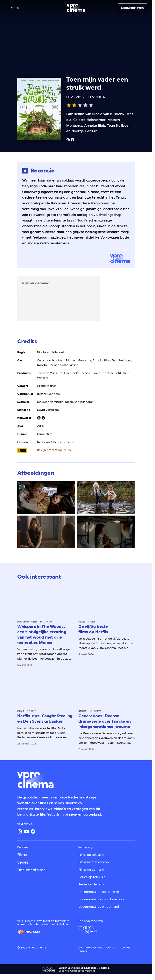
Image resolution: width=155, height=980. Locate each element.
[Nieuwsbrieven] (132, 8)
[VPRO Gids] (88, 930)
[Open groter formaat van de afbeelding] (46, 498)
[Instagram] (20, 831)
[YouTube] (26, 831)
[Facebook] (33, 831)
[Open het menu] (12, 8)
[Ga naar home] (76, 8)
